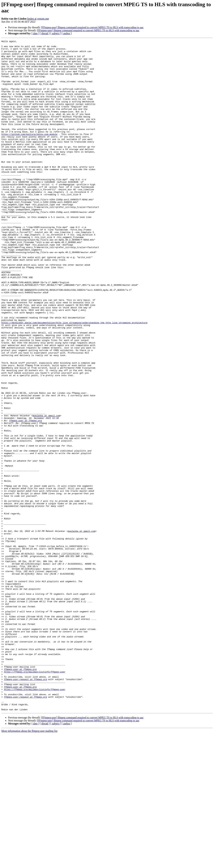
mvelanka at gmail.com (46, 491)
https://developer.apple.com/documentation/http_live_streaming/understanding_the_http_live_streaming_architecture (74, 379)
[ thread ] (45, 33)
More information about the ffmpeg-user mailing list (29, 865)
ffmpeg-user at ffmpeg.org (25, 497)
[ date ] (35, 33)
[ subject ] (56, 33)
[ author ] (67, 33)
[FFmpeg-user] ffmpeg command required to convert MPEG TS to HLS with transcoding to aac (92, 27)
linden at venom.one (38, 19)
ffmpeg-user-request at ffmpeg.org (25, 807)
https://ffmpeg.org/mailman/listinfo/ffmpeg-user (35, 798)
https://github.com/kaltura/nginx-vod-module (29, 153)
